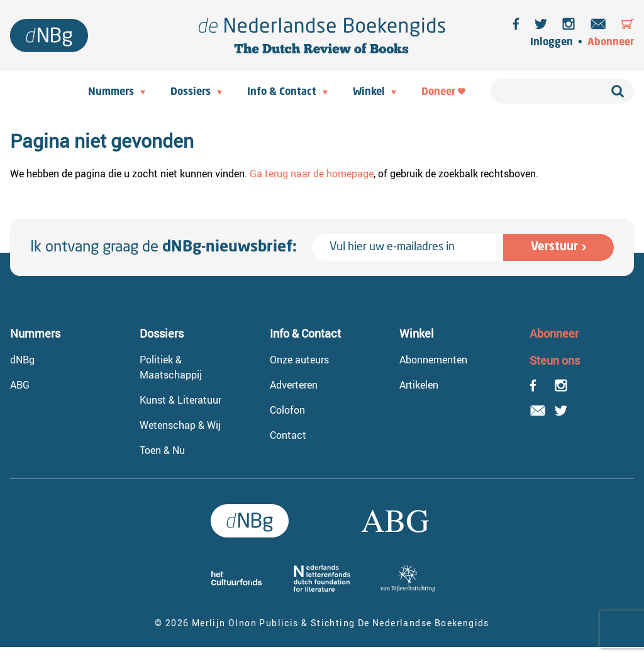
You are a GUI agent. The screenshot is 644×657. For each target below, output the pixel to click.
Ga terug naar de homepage (312, 174)
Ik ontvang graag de (164, 248)
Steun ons (555, 360)
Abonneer (611, 43)
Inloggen (552, 43)
